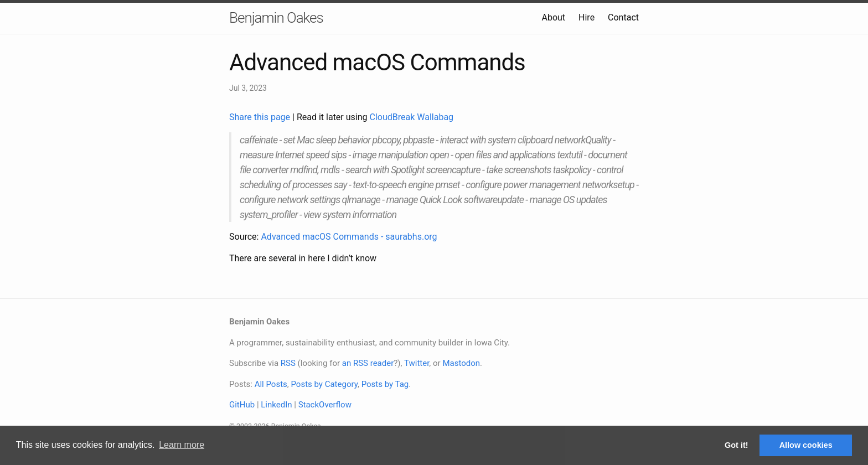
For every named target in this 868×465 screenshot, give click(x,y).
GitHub (242, 405)
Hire (587, 17)
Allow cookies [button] (806, 445)
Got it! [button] (736, 445)
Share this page (261, 117)
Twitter (417, 363)
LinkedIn (276, 405)
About (553, 17)
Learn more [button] (182, 445)
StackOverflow (325, 405)
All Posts (271, 384)
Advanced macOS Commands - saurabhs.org (349, 237)
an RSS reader (368, 363)
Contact (623, 17)
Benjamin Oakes (276, 18)
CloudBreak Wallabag (412, 117)
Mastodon (461, 363)
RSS (288, 363)
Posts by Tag (385, 384)
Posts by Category (324, 384)
